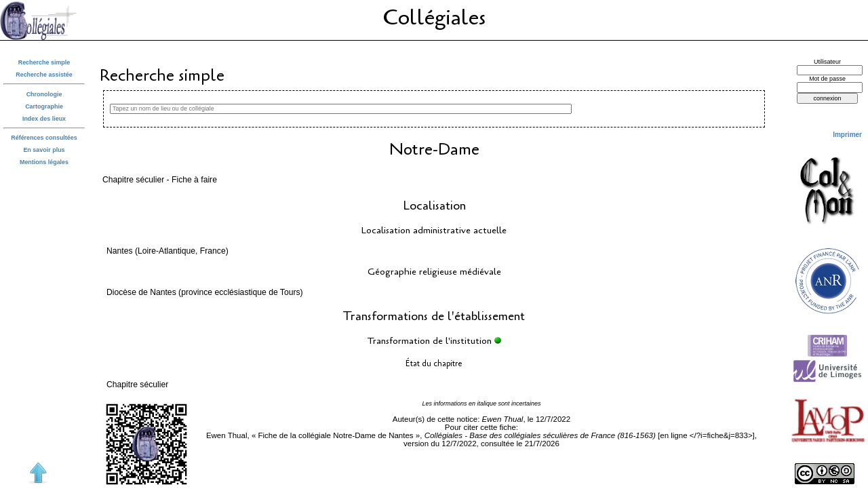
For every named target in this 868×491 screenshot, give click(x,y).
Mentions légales (44, 162)
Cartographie (44, 106)
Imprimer (847, 135)
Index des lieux (44, 119)
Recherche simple (44, 62)
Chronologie (44, 94)
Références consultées (44, 138)
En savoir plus (44, 150)
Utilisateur (827, 62)
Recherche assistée (44, 75)
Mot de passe (827, 79)
